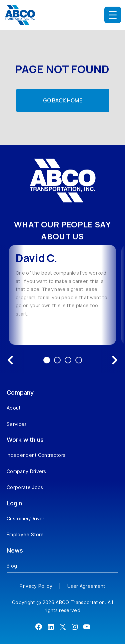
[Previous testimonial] (10, 360)
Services (17, 424)
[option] (62, 295)
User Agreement (86, 586)
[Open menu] (113, 15)
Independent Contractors (36, 455)
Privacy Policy (36, 586)
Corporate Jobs (25, 487)
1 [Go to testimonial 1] (47, 360)
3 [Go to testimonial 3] (68, 360)
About (14, 408)
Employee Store (25, 534)
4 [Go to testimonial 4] (79, 360)
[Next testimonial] (115, 360)
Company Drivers (26, 471)
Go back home (63, 100)
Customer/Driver (26, 518)
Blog (12, 566)
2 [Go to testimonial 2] (57, 360)
